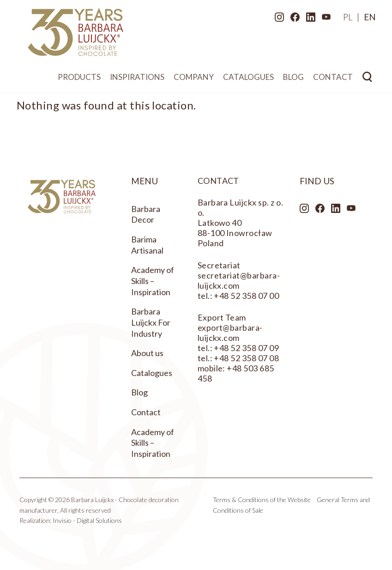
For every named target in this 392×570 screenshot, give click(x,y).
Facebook (292, 19)
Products (79, 79)
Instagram (276, 19)
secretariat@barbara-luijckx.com (239, 280)
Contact (333, 79)
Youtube (323, 19)
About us (147, 353)
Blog (293, 79)
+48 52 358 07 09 (246, 348)
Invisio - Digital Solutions (87, 520)
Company (194, 79)
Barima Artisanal (147, 245)
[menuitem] (345, 19)
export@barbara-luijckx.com (230, 333)
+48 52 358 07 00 (246, 296)
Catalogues (248, 79)
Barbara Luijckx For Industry (151, 322)
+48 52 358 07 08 (246, 358)
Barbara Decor (146, 214)
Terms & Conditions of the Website (262, 500)
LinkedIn (308, 19)
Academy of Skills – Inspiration (153, 281)
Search (367, 79)
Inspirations (137, 79)
